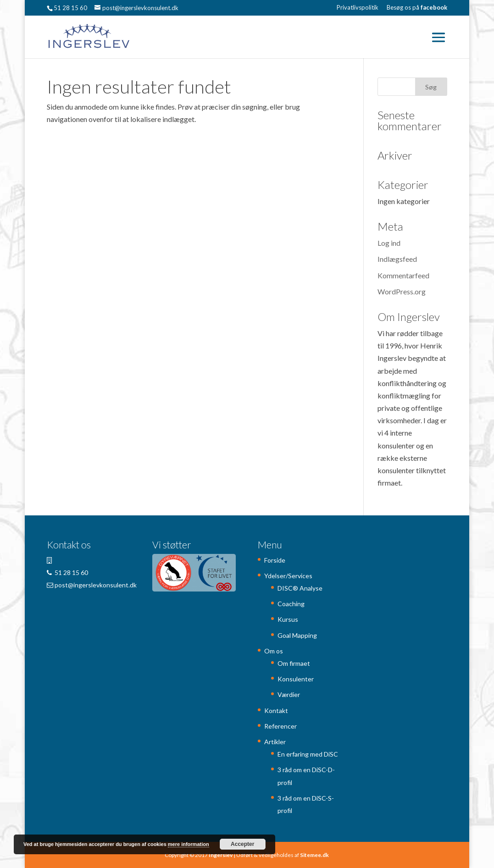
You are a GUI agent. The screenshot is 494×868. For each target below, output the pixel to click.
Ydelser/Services (288, 576)
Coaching (291, 604)
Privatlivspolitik (358, 8)
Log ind (389, 243)
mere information (189, 844)
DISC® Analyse (300, 588)
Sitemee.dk (314, 855)
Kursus (288, 619)
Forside (275, 560)
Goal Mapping (297, 635)
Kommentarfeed (403, 275)
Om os (274, 651)
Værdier (289, 694)
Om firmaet (294, 663)
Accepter (242, 844)
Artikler (275, 742)
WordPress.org (402, 291)
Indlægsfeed (397, 259)
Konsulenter (296, 679)
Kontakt (276, 710)
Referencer (280, 726)
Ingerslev (221, 855)
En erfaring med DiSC (308, 754)
